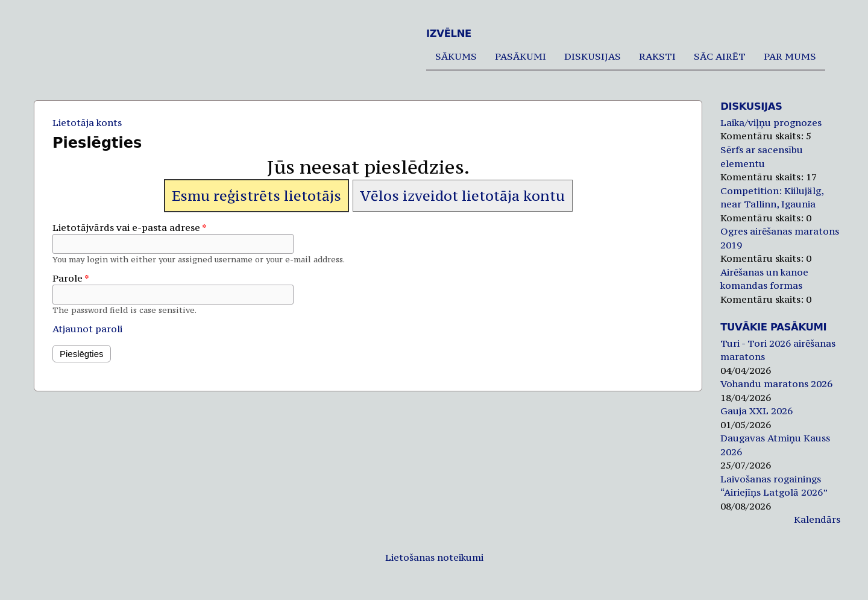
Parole (71, 278)
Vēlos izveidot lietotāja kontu (462, 196)
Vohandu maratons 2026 (776, 384)
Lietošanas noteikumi (434, 557)
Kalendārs (817, 519)
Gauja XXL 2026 (756, 411)
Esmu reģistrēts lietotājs (256, 196)
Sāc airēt (720, 56)
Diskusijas (593, 56)
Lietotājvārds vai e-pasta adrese (130, 227)
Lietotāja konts (87, 122)
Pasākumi (520, 56)
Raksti (657, 56)
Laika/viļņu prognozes (771, 122)
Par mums (790, 56)
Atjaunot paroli (87, 329)
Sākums (456, 56)
